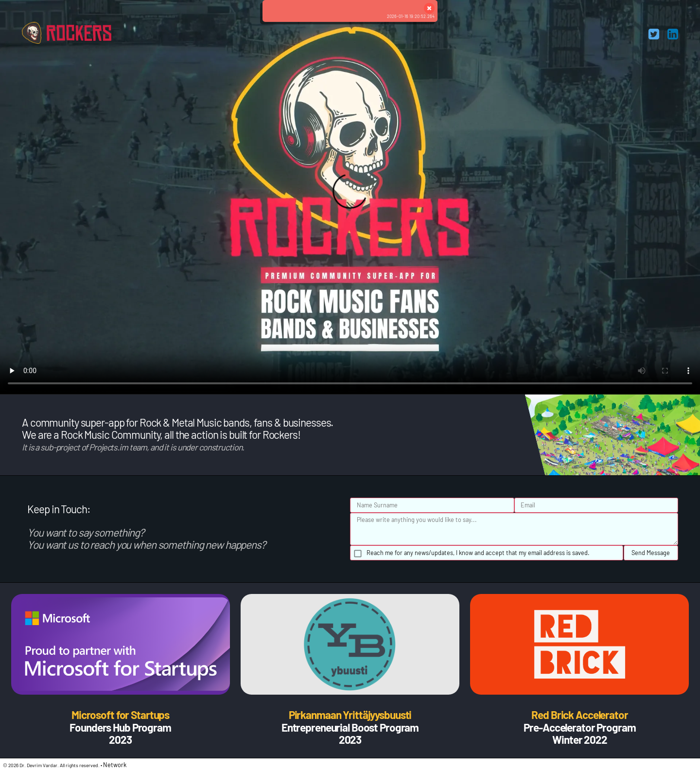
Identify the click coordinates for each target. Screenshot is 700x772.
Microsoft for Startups (120, 715)
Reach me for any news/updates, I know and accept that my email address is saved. (478, 553)
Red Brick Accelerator (579, 715)
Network (115, 765)
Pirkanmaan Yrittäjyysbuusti (350, 715)
